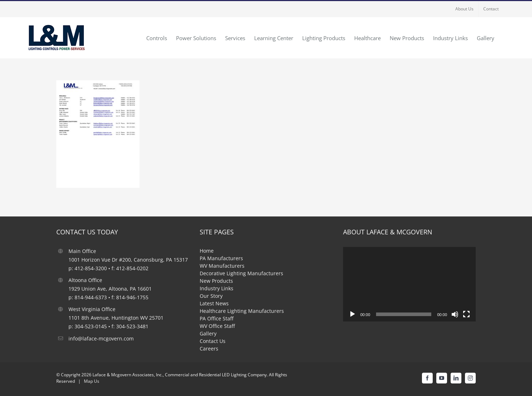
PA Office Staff (217, 318)
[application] (409, 284)
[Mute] (455, 314)
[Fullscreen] (466, 314)
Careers (209, 349)
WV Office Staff (217, 326)
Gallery (208, 333)
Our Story (211, 296)
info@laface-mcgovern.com (101, 338)
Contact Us (213, 341)
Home (207, 251)
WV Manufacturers (222, 266)
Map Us (92, 381)
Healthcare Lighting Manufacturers (242, 311)
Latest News (214, 303)
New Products (216, 281)
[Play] (352, 314)
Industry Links (217, 288)
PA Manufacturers (221, 258)
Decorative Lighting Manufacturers (241, 273)
